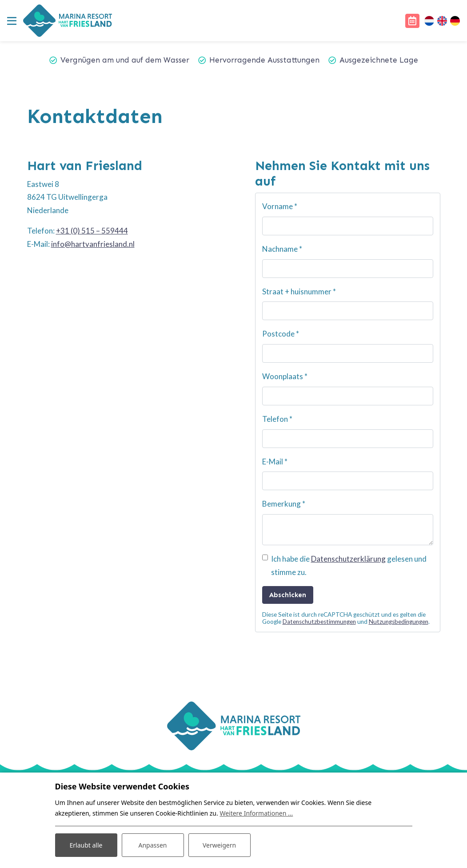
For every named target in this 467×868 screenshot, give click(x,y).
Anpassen (152, 845)
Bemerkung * (284, 504)
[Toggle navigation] (12, 21)
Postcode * (281, 334)
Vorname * (280, 206)
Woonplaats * (285, 376)
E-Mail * (275, 462)
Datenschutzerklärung (348, 559)
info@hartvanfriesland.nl (93, 244)
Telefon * (277, 419)
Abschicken (288, 595)
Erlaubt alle (86, 845)
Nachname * (282, 249)
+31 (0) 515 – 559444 (92, 231)
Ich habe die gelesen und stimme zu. (349, 565)
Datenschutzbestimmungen (319, 622)
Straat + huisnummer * (299, 291)
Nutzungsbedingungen (399, 622)
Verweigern (219, 845)
